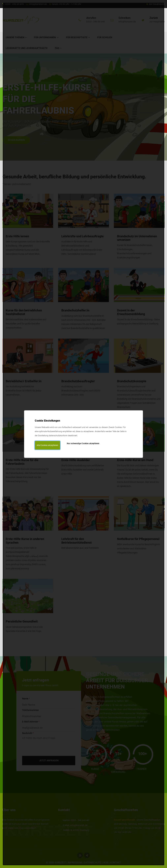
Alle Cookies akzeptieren (47, 445)
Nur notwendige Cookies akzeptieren (83, 443)
